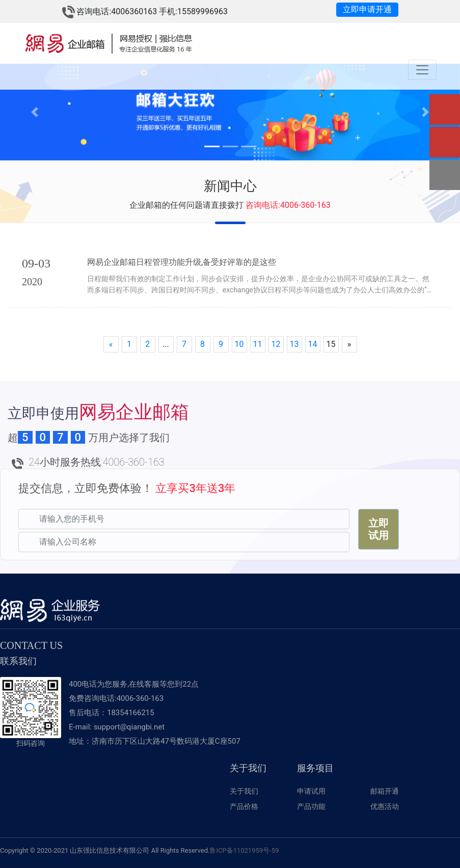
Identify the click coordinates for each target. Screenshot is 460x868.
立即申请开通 (367, 9)
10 (239, 344)
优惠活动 (385, 806)
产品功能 (311, 806)
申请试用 (311, 791)
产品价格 (244, 806)
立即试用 (378, 529)
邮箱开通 (385, 791)
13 (294, 344)
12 (276, 344)
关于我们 (244, 791)
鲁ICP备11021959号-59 (244, 850)
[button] (34, 112)
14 (313, 344)
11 (258, 344)
